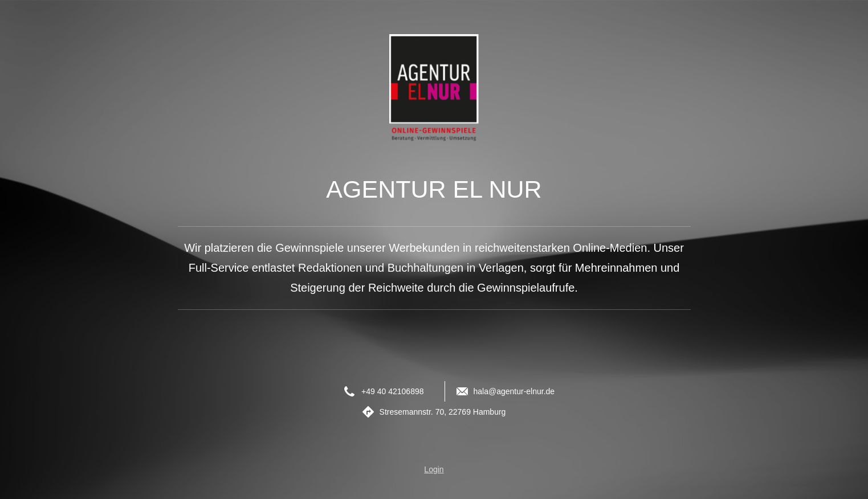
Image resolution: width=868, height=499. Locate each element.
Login (434, 469)
